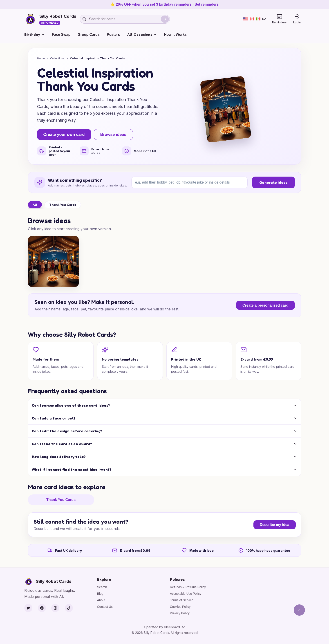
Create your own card (64, 135)
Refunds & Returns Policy (188, 587)
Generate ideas (273, 182)
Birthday (35, 34)
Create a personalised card (265, 305)
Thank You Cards (63, 205)
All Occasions (142, 34)
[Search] (165, 19)
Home (41, 58)
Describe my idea (275, 525)
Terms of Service (182, 600)
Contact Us (105, 607)
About (101, 600)
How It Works (175, 35)
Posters (113, 35)
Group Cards (89, 35)
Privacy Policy (180, 613)
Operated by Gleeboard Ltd (165, 627)
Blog (100, 594)
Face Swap (61, 35)
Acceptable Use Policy (186, 594)
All (35, 205)
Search (102, 587)
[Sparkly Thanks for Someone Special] (53, 261)
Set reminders (207, 4)
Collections (57, 58)
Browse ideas (113, 135)
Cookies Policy (180, 607)
